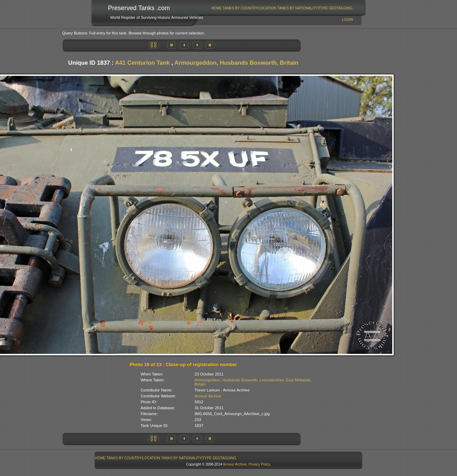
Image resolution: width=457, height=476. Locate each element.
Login (348, 20)
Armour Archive (208, 396)
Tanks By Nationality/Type (303, 8)
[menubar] (282, 8)
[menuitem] (217, 8)
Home (216, 8)
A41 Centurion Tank (142, 63)
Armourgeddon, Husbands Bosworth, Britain (236, 63)
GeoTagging (341, 8)
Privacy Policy (259, 464)
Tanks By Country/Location (250, 8)
